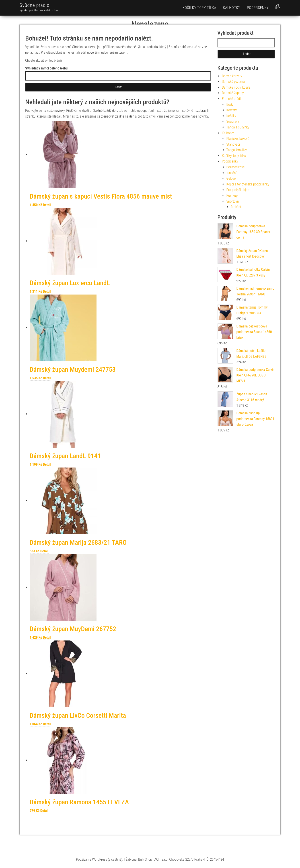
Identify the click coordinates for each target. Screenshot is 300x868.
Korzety (232, 110)
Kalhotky (232, 8)
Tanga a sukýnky (238, 127)
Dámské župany (233, 93)
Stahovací (233, 144)
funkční (231, 173)
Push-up (232, 196)
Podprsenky (258, 8)
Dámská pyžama (233, 82)
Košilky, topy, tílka (234, 156)
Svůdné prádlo (35, 5)
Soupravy (233, 121)
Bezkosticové (236, 167)
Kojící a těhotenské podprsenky (248, 184)
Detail (47, 205)
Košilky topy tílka (199, 8)
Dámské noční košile (236, 87)
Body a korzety (232, 76)
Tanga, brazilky (237, 150)
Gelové (231, 178)
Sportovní (233, 201)
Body (230, 105)
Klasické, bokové (238, 139)
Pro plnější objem (238, 190)
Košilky (231, 116)
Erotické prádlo (232, 99)
